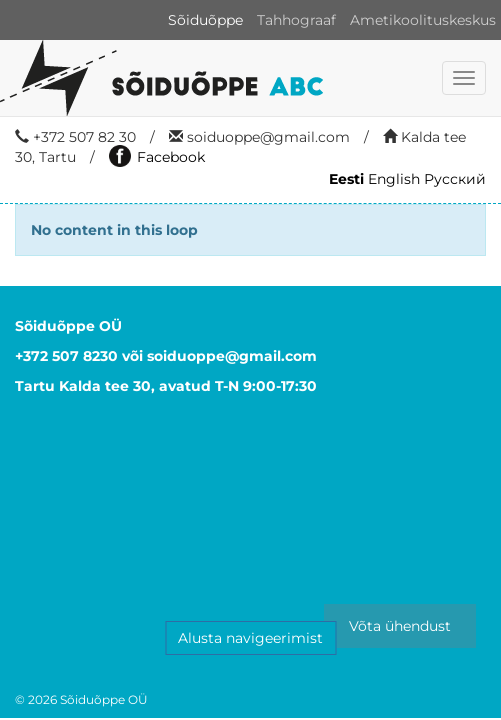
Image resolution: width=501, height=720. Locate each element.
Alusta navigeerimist (250, 638)
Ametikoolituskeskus (423, 20)
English (394, 179)
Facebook (157, 157)
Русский (455, 179)
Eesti (346, 179)
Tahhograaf (296, 20)
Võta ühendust (400, 626)
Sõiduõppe (205, 20)
